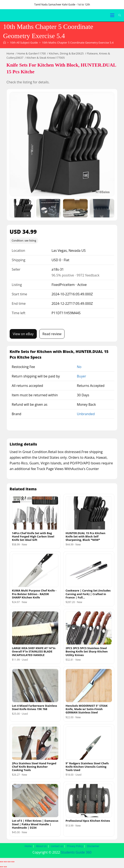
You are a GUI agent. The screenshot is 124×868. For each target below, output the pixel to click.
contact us (57, 846)
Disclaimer (93, 846)
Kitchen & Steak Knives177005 (46, 58)
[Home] (5, 43)
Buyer (82, 376)
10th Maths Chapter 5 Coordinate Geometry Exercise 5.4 (78, 43)
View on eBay (23, 334)
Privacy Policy (75, 846)
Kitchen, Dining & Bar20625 (66, 53)
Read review (52, 334)
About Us (41, 846)
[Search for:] (118, 15)
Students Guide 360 (76, 852)
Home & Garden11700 (31, 53)
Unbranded (86, 414)
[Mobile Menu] (113, 15)
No (79, 367)
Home (10, 53)
